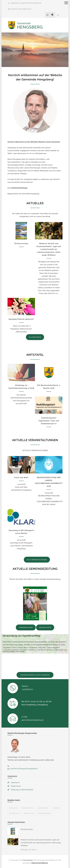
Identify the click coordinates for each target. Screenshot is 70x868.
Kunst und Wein (21, 477)
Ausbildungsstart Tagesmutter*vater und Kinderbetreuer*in (49, 421)
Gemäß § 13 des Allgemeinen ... (22, 9)
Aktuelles (13, 808)
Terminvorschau (21, 243)
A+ (48, 15)
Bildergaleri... (44, 808)
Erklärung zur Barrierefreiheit (22, 790)
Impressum (15, 782)
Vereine (56, 808)
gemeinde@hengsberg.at (32, 3)
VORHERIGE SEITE (26, 628)
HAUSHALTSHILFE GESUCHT (21, 319)
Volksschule (14, 813)
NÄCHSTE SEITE (45, 628)
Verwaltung (29, 813)
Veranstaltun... (28, 808)
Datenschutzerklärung (39, 863)
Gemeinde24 (28, 860)
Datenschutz (16, 786)
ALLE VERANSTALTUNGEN (37, 560)
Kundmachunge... (45, 813)
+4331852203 (15, 3)
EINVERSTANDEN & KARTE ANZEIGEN (35, 675)
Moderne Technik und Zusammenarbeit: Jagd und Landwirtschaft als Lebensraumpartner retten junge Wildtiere (49, 249)
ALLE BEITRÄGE (35, 337)
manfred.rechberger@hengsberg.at (24, 769)
